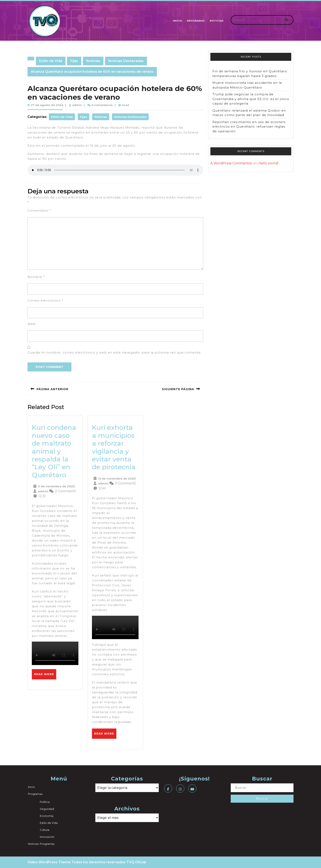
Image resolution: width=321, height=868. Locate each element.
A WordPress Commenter (231, 163)
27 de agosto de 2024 (47, 105)
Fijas (74, 61)
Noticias (217, 21)
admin (77, 105)
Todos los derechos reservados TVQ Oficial (109, 862)
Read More (45, 672)
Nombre (36, 277)
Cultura (45, 830)
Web (32, 324)
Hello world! (268, 163)
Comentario (39, 210)
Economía (47, 816)
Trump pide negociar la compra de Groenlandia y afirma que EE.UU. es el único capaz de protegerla (251, 99)
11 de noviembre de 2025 (56, 486)
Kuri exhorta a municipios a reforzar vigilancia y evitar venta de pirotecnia (114, 447)
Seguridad (47, 809)
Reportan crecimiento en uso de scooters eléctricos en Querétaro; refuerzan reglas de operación (249, 127)
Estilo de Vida (51, 61)
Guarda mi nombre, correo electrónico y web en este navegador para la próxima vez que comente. (115, 352)
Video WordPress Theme (49, 862)
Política (45, 802)
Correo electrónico (45, 300)
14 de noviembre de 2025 (116, 478)
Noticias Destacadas (126, 61)
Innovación (47, 837)
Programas (196, 21)
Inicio (177, 21)
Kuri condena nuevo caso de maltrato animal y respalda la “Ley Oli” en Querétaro (54, 451)
